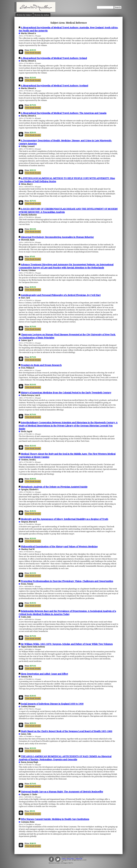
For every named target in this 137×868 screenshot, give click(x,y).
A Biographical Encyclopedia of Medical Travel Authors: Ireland (54, 58)
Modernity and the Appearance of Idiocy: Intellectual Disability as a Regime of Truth (64, 519)
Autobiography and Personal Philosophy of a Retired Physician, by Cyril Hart (61, 295)
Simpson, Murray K (28, 522)
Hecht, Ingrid (25, 431)
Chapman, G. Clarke (28, 794)
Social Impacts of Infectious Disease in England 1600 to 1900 (52, 704)
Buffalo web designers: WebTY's (65, 863)
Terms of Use (79, 858)
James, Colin (25, 734)
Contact (64, 858)
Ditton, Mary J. (26, 184)
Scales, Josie (25, 617)
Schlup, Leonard (27, 146)
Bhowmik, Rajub (27, 240)
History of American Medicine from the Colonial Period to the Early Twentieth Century (66, 393)
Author (42, 15)
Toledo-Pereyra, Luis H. (30, 395)
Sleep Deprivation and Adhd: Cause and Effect (44, 674)
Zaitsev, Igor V (26, 340)
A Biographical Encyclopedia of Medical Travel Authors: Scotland (54, 86)
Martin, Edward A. (27, 33)
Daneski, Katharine (28, 215)
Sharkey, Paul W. (27, 549)
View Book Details (33, 53)
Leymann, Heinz (27, 822)
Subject (24, 15)
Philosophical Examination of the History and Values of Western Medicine (59, 546)
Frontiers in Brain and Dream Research (41, 365)
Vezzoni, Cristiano (27, 270)
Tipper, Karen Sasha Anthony (32, 647)
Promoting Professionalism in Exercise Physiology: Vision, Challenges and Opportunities (67, 581)
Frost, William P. (27, 368)
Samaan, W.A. (25, 677)
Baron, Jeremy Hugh (28, 762)
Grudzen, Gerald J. (27, 460)
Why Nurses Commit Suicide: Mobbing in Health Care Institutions (55, 819)
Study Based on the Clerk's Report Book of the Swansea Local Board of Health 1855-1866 (67, 731)
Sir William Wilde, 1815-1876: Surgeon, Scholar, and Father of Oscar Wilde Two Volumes (67, 644)
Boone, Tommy (26, 584)
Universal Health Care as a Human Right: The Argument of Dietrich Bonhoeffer (62, 792)
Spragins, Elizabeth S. (29, 489)
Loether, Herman (27, 706)
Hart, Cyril (24, 298)
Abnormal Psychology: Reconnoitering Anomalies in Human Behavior (57, 237)
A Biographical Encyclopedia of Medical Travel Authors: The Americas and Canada (64, 113)
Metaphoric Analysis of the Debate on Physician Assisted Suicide (54, 487)
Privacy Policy (71, 858)
